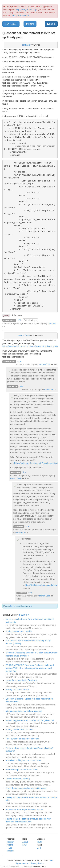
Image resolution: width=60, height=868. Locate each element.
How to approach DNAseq (18, 779)
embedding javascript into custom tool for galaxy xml (30, 720)
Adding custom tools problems (20, 729)
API (39, 848)
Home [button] (30, 24)
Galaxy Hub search (20, 15)
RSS (40, 842)
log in (13, 606)
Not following (30, 320)
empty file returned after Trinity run (21, 680)
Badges (11, 851)
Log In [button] (51, 24)
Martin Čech (24, 336)
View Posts (11, 24)
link (20, 320)
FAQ (24, 845)
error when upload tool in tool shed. (22, 770)
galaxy (6, 315)
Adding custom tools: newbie (19, 631)
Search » (24, 615)
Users (10, 845)
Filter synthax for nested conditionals (22, 739)
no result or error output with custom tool (24, 810)
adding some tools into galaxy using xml (24, 711)
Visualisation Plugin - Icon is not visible (23, 760)
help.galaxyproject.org (26, 10)
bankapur (26, 45)
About (25, 842)
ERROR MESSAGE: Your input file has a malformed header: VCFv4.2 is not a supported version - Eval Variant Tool (30, 668)
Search (11, 842)
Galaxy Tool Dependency (17, 689)
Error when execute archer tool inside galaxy (26, 788)
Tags (10, 848)
